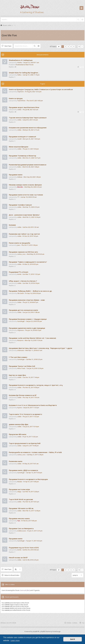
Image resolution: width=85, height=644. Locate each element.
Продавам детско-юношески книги (23, 310)
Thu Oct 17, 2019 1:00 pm (30, 245)
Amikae (20, 177)
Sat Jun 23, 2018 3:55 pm (34, 321)
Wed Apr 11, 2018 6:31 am (34, 350)
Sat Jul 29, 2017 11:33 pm (31, 408)
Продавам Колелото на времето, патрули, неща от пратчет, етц (36, 385)
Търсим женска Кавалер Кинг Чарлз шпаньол (28, 118)
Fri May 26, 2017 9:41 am (31, 464)
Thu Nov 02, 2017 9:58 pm (31, 387)
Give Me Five (9, 35)
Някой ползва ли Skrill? (18, 558)
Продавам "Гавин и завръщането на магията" (28, 262)
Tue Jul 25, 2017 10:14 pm (31, 427)
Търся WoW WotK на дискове (21, 499)
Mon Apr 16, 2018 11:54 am (34, 340)
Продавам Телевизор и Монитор (22, 156)
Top (83, 623)
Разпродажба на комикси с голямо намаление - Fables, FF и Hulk (35, 452)
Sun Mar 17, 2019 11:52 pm (31, 274)
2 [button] (65, 47)
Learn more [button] (15, 641)
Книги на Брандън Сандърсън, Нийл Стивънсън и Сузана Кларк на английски (41, 89)
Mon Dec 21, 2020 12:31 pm (32, 158)
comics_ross (21, 254)
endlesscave (22, 531)
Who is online (10, 584)
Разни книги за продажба (19, 243)
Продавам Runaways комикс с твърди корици (28, 319)
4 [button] (71, 47)
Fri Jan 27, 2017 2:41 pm (35, 531)
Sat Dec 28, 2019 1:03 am (31, 227)
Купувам (12, 225)
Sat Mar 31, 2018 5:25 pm (34, 359)
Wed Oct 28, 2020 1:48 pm (31, 167)
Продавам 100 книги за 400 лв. (21, 508)
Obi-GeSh (21, 293)
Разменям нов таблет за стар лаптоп (24, 234)
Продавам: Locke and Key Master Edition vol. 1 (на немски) (32, 338)
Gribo (19, 167)
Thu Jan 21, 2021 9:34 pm (31, 149)
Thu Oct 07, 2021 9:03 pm (35, 101)
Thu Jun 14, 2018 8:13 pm (33, 330)
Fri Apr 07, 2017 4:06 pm (31, 482)
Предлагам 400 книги (18, 434)
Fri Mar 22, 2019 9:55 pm (30, 264)
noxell (19, 139)
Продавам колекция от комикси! (22, 137)
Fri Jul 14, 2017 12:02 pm (30, 437)
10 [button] (79, 47)
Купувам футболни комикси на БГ (23, 395)
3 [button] (68, 47)
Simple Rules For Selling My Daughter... (24, 73)
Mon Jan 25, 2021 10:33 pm (31, 139)
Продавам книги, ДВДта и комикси (23, 470)
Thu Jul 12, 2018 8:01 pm (30, 302)
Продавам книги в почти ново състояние (26, 195)
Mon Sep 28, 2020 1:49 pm (32, 177)
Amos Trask (21, 368)
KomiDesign (57, 631)
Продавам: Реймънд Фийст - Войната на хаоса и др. (30, 291)
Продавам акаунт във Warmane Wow (24, 107)
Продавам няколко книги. (19, 518)
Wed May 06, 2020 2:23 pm (33, 187)
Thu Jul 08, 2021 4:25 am (30, 110)
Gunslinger (21, 321)
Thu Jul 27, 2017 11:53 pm (31, 417)
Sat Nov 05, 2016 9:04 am (31, 550)
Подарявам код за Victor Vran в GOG (24, 548)
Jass (19, 245)
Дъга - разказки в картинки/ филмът (24, 215)
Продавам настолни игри (19, 489)
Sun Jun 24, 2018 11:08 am (31, 312)
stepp (19, 492)
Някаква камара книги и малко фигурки (25, 185)
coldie (19, 110)
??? (18, 197)
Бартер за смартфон (17, 375)
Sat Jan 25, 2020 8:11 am (31, 63)
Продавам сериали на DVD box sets (23, 252)
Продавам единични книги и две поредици (27, 328)
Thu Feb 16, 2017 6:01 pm (31, 502)
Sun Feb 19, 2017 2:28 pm (31, 492)
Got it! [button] (73, 639)
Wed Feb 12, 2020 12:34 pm (32, 217)
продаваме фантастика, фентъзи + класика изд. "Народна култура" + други (40, 348)
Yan (19, 521)
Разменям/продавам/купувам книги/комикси (28, 165)
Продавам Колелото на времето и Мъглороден (28, 479)
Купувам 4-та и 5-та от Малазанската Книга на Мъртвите (33, 405)
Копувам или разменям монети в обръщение (28, 128)
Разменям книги (16, 461)
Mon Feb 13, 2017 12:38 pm (31, 511)
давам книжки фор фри (19, 424)
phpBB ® (36, 631)
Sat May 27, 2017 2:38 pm (35, 455)
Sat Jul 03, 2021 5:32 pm (30, 120)
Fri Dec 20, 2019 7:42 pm (30, 236)
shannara (21, 350)
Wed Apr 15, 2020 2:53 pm (31, 207)
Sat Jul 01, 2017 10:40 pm (31, 446)
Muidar (20, 482)
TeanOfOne (21, 101)
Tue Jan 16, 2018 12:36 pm (35, 368)
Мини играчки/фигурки (19, 147)
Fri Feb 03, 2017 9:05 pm (29, 521)
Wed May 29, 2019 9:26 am (36, 254)
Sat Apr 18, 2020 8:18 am (29, 197)
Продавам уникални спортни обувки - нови (27, 300)
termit (19, 274)
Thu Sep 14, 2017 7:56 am (31, 397)
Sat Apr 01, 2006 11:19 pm (31, 75)
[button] (59, 47)
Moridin (20, 187)
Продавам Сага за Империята (21, 528)
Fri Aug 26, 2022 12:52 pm (33, 92)
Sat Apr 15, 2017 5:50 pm (34, 473)
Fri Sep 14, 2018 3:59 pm (33, 293)
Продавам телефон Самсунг (20, 205)
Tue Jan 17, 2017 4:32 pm (34, 541)
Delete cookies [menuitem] (72, 623)
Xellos (19, 75)
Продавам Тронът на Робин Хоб (22, 366)
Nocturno (20, 340)
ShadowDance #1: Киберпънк (21, 60)
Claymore (20, 92)
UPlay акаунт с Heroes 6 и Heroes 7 (23, 281)
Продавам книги (16, 175)
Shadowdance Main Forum (24, 65)
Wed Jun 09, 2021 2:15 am (31, 130)
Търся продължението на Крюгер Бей (25, 443)
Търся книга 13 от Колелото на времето (25, 414)
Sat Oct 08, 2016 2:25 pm (31, 560)
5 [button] (74, 47)
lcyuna (19, 408)
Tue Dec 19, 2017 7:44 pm (31, 377)
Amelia (20, 63)
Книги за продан (16, 98)
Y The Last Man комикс (18, 357)
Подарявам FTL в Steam (19, 272)
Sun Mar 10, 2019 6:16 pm (31, 283)
